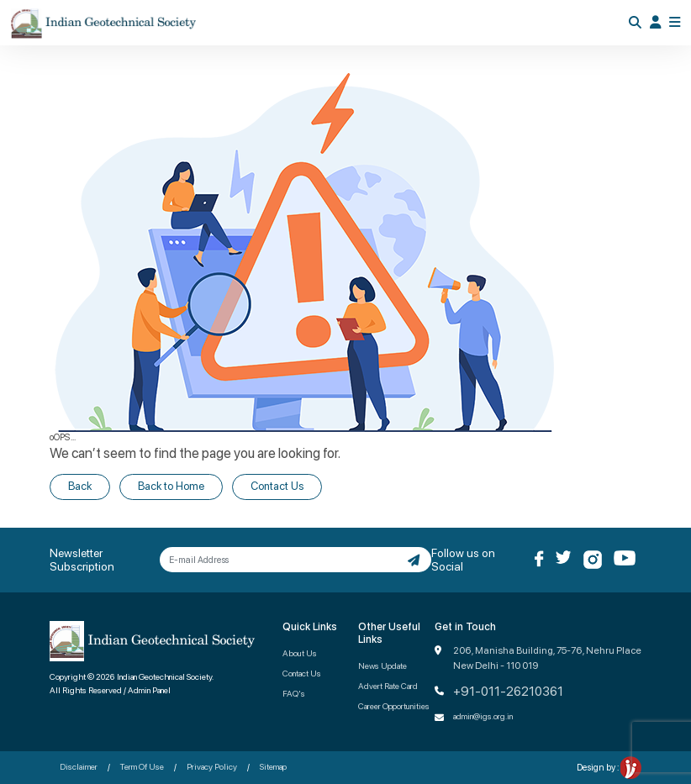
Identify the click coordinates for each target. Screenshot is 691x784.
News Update (382, 666)
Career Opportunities (394, 706)
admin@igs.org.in (483, 716)
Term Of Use (142, 766)
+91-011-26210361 (508, 692)
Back (80, 486)
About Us (300, 653)
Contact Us (277, 486)
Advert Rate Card (388, 686)
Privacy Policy (212, 766)
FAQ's (294, 693)
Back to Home (171, 486)
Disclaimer (79, 766)
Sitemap (273, 766)
